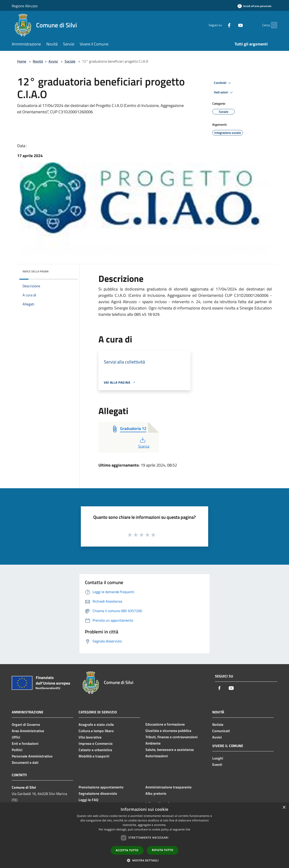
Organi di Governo (26, 724)
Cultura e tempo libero (96, 731)
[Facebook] (220, 25)
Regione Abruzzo (25, 6)
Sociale (70, 61)
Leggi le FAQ (88, 800)
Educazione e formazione (165, 724)
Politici (17, 750)
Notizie (218, 724)
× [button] (284, 808)
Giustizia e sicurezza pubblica (168, 731)
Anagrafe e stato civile (96, 724)
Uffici (16, 737)
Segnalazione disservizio (98, 793)
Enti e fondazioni (25, 743)
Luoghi (218, 758)
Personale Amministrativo (32, 756)
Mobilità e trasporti (94, 756)
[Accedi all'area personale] (254, 6)
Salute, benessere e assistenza (170, 750)
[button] (144, 860)
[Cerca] (272, 25)
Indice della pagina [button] (36, 271)
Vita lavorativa (90, 737)
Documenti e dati (25, 762)
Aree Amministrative (28, 731)
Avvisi (53, 61)
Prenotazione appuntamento (101, 787)
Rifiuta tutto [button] (163, 850)
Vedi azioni (224, 92)
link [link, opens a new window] (188, 829)
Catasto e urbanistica (95, 750)
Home (22, 61)
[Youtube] (232, 25)
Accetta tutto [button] (127, 850)
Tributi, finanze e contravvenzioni (171, 737)
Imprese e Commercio (96, 743)
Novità (38, 61)
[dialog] (144, 835)
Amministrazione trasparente (168, 787)
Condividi (223, 83)
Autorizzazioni (157, 756)
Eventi (217, 764)
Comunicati (221, 731)
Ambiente (153, 743)
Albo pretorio (156, 793)
